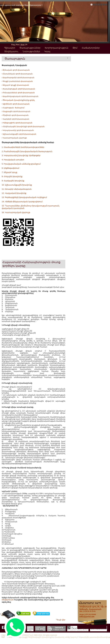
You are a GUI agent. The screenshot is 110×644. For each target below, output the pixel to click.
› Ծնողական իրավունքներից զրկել (18, 100)
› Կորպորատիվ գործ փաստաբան (18, 130)
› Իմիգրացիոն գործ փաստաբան (17, 123)
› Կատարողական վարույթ (14, 138)
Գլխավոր (10, 48)
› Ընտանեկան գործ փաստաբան (17, 74)
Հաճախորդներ (91, 48)
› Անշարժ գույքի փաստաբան (15, 85)
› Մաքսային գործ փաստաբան (16, 111)
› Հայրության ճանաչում (13, 108)
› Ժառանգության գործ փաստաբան (18, 89)
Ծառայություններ (30, 48)
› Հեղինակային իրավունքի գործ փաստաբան (23, 127)
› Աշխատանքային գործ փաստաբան (19, 134)
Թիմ (75, 48)
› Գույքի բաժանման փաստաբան (17, 81)
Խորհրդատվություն (57, 48)
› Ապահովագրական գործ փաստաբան (20, 96)
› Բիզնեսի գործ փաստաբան (15, 115)
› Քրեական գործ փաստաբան (16, 70)
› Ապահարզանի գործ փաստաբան (18, 78)
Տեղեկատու (11, 51)
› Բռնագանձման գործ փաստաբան (18, 93)
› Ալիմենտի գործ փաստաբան (16, 104)
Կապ (47, 51)
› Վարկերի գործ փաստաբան (15, 119)
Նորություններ (31, 51)
